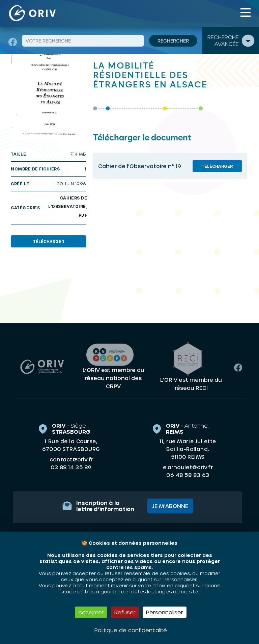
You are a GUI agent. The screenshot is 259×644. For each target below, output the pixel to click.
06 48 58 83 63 (188, 473)
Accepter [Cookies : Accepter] (91, 612)
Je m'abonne (170, 504)
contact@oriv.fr (71, 457)
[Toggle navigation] (246, 12)
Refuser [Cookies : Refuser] (125, 612)
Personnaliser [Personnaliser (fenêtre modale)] (165, 612)
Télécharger (49, 241)
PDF (83, 215)
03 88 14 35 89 (71, 465)
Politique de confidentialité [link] (131, 630)
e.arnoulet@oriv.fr (188, 465)
